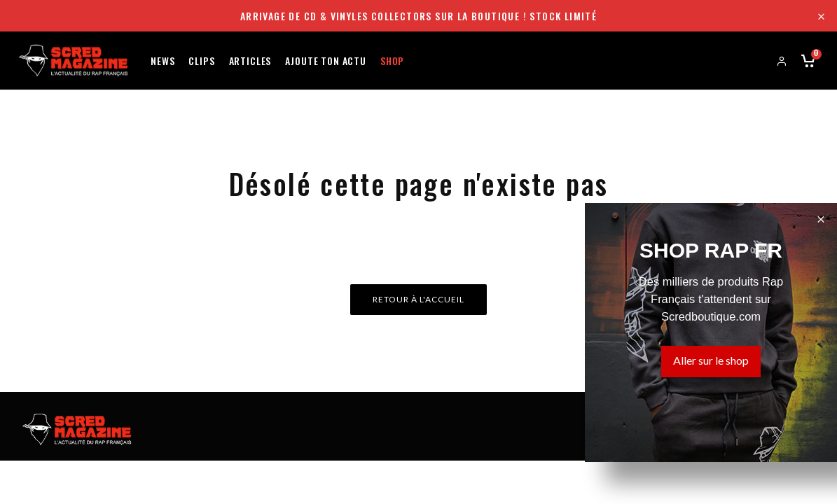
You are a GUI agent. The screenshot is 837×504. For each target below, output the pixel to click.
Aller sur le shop (711, 360)
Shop (392, 60)
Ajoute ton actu (326, 60)
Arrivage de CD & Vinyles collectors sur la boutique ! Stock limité (418, 16)
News (162, 60)
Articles (250, 60)
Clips (201, 60)
